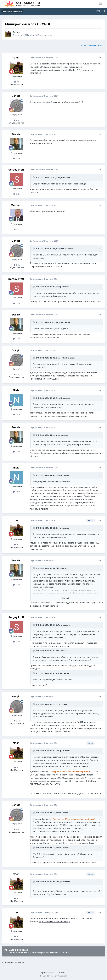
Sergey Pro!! (16, 170)
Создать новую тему (92, 45)
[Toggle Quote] (34, 177)
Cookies (62, 973)
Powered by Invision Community (53, 976)
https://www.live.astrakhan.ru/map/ (54, 921)
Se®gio (16, 96)
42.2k (17, 414)
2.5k (17, 120)
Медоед (16, 205)
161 (17, 82)
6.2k (17, 229)
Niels (16, 390)
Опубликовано (44, 58)
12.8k (17, 194)
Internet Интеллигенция (41, 35)
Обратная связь (47, 973)
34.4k (17, 158)
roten (18, 32)
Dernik (16, 134)
